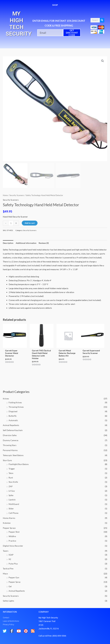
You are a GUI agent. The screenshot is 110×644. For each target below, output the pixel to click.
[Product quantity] (11, 223)
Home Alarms (9, 518)
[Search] (102, 20)
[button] (103, 61)
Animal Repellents (11, 425)
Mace (5, 574)
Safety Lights (8, 601)
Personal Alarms (10, 450)
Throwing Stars (10, 445)
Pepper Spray (15, 582)
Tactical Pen (8, 569)
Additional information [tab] (26, 243)
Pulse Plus (13, 564)
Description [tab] (8, 243)
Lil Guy (12, 491)
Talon (11, 473)
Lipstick (12, 500)
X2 (10, 559)
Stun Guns (7, 460)
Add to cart (30, 223)
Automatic (13, 420)
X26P (11, 555)
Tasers (6, 551)
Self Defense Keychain (13, 430)
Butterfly (13, 416)
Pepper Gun (14, 577)
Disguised (13, 411)
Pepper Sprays (9, 528)
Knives (6, 399)
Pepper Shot (14, 532)
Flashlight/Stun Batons (19, 464)
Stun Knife (13, 482)
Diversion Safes (10, 435)
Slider (11, 509)
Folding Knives (15, 402)
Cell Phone (13, 513)
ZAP (11, 486)
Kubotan (7, 523)
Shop (55, 5)
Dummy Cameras (11, 440)
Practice (12, 541)
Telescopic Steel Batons (13, 455)
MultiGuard (14, 504)
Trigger (12, 469)
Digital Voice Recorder (13, 546)
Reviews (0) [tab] (44, 243)
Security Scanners (11, 596)
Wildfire (12, 536)
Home (5, 195)
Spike (11, 495)
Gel (10, 586)
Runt (11, 478)
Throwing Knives (16, 407)
